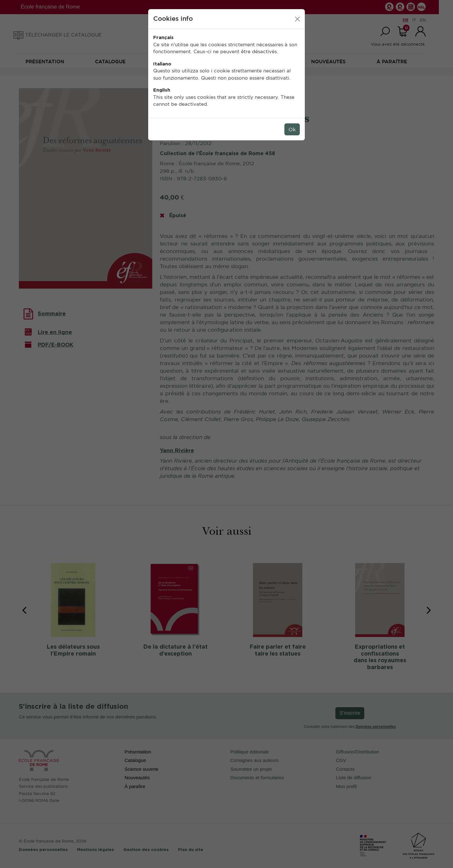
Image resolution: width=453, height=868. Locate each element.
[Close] (297, 19)
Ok (292, 129)
